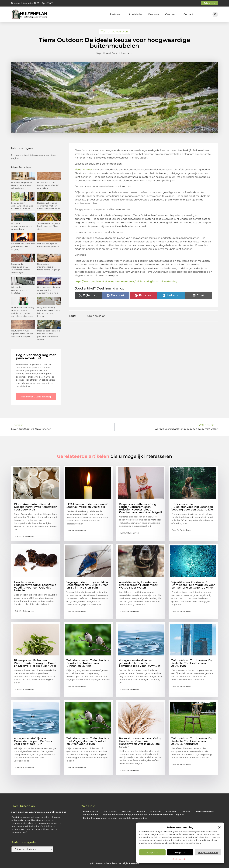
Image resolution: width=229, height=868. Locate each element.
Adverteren (171, 811)
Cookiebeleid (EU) (204, 811)
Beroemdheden (91, 811)
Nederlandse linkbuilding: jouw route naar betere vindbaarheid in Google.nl (144, 815)
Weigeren (180, 852)
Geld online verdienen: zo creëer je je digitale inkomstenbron (116, 818)
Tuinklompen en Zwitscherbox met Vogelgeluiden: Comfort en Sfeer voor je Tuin (88, 741)
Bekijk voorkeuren (208, 852)
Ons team (171, 14)
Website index (91, 815)
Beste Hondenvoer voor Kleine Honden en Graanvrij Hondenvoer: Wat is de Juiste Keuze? (140, 742)
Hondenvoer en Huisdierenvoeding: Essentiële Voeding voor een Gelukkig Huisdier (35, 586)
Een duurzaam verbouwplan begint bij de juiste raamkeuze (22, 206)
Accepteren (152, 852)
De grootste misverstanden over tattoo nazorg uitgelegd (49, 267)
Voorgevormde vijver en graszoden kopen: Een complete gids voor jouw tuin (140, 663)
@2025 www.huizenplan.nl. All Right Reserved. (115, 863)
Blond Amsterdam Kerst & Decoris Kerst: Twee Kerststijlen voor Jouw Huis (36, 507)
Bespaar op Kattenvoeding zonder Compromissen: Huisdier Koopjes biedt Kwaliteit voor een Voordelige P (141, 508)
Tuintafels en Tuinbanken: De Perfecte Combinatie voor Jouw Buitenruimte (192, 741)
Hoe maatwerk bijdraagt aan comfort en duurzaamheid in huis (49, 290)
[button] (219, 827)
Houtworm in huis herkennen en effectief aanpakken (48, 185)
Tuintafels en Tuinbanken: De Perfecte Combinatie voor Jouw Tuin (192, 663)
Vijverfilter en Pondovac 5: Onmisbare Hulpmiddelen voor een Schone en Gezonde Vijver (193, 585)
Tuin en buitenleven (115, 31)
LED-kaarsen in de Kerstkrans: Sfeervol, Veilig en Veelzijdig (87, 505)
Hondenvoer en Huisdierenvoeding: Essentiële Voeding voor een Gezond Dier (193, 507)
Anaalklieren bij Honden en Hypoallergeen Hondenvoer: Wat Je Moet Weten (139, 585)
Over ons (153, 14)
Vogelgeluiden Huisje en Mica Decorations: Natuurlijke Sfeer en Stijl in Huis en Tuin (87, 585)
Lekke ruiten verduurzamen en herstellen (20, 290)
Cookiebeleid (179, 859)
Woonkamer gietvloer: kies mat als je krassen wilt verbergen (22, 185)
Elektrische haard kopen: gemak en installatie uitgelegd (23, 246)
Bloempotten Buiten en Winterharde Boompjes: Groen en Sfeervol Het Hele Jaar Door (35, 663)
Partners (115, 14)
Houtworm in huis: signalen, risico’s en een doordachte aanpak (22, 334)
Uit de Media (134, 14)
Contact (188, 14)
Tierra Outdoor (83, 170)
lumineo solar (96, 316)
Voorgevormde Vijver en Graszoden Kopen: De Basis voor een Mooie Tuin (33, 741)
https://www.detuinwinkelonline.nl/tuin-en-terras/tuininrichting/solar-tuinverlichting (126, 281)
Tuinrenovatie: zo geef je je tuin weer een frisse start (49, 226)
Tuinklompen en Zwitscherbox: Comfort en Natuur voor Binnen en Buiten (88, 663)
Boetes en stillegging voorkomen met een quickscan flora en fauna (49, 206)
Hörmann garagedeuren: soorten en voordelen (22, 226)
